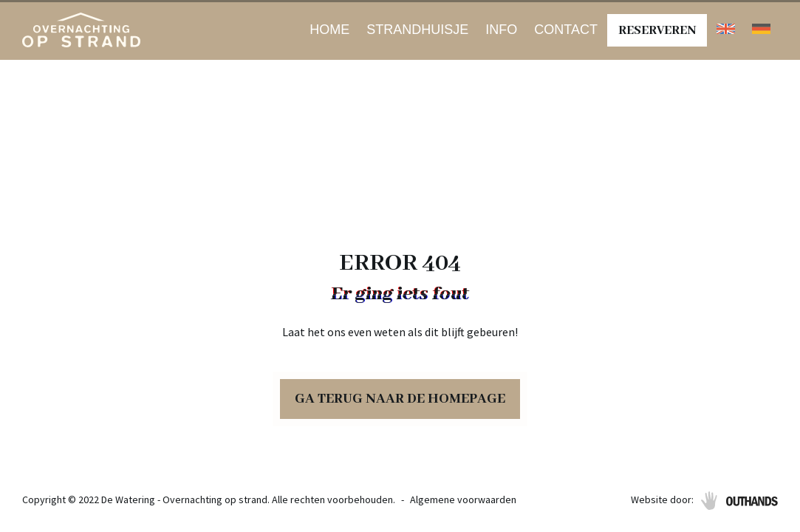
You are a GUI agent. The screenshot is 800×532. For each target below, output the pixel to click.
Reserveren (657, 31)
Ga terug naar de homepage (400, 399)
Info (501, 30)
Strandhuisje (417, 30)
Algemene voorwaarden (463, 499)
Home (329, 30)
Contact (566, 30)
